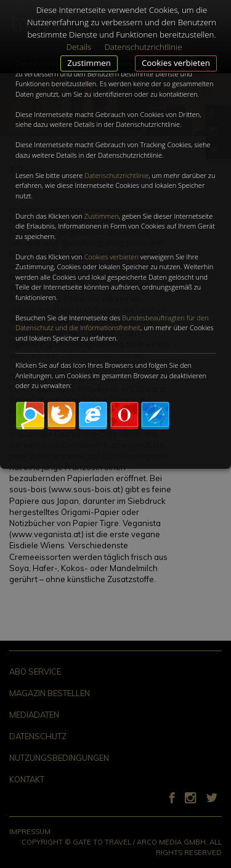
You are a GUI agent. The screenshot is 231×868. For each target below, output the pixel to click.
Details (79, 47)
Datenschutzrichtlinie (116, 175)
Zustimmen (89, 63)
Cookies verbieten (176, 63)
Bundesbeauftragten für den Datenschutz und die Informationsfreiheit (112, 323)
